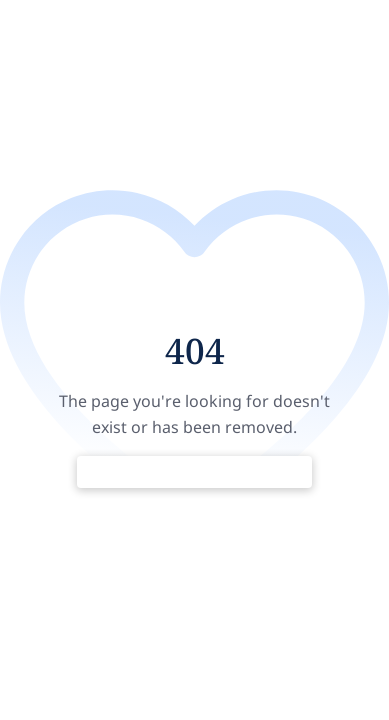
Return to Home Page (194, 472)
